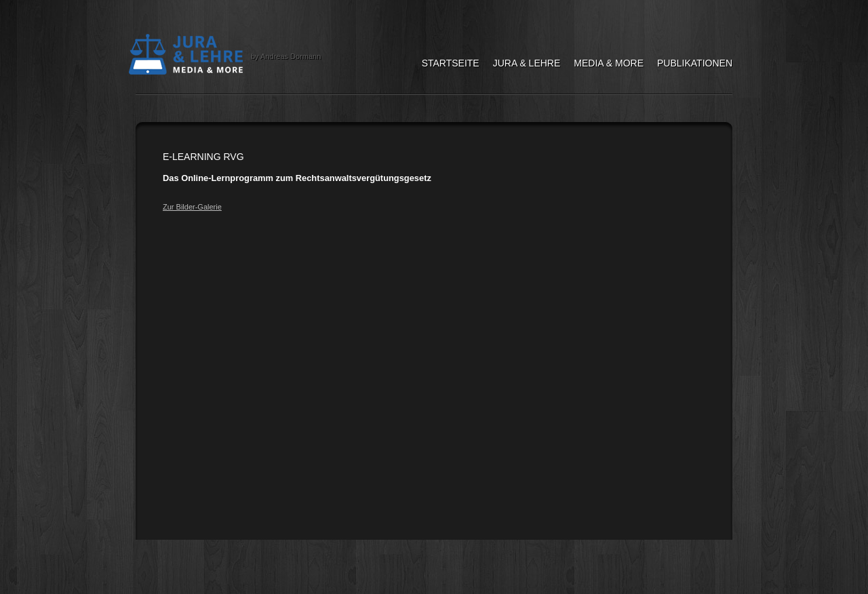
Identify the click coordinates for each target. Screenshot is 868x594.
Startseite (451, 63)
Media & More (609, 63)
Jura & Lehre (527, 63)
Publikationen (695, 63)
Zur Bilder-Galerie (192, 207)
